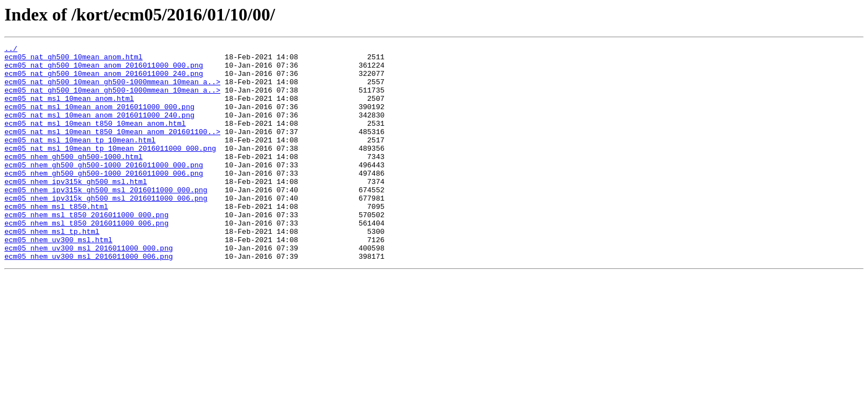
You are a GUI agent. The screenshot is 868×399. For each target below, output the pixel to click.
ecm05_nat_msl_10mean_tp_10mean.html (80, 160)
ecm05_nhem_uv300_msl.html (58, 279)
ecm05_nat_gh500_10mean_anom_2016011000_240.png (104, 80)
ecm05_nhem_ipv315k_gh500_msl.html (76, 209)
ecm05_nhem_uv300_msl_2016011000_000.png (89, 289)
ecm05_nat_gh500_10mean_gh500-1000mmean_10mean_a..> (112, 90)
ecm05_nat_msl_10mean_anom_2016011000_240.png (99, 130)
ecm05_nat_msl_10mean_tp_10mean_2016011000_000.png (110, 170)
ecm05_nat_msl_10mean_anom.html (69, 110)
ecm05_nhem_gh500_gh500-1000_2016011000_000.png (104, 190)
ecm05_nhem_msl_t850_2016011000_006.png (86, 259)
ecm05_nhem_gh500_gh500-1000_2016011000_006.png (104, 199)
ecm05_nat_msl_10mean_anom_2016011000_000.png (99, 120)
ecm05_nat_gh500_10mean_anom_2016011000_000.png (104, 70)
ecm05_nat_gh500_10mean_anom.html (74, 60)
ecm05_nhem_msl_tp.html (52, 269)
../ (11, 50)
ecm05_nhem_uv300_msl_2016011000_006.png (89, 299)
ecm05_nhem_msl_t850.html (56, 239)
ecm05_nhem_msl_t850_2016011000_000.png (86, 249)
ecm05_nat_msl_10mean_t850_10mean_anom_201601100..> (112, 150)
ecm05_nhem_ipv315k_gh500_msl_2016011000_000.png (106, 219)
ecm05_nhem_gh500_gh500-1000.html (74, 180)
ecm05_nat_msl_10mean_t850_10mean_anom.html (95, 140)
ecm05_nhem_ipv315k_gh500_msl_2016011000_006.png (106, 229)
